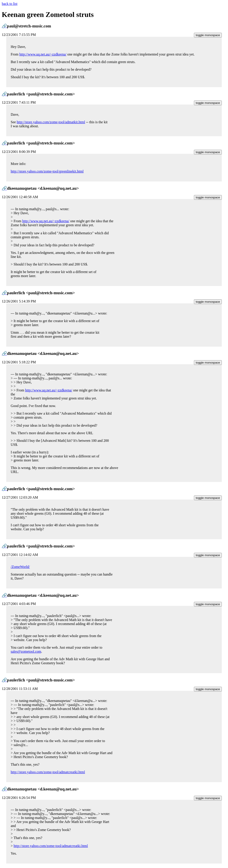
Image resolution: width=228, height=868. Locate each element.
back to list (10, 4)
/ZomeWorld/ (20, 567)
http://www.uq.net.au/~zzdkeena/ (43, 54)
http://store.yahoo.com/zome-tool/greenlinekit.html (47, 171)
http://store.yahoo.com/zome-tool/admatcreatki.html (48, 772)
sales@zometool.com (26, 651)
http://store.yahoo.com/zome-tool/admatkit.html (51, 122)
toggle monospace (208, 35)
